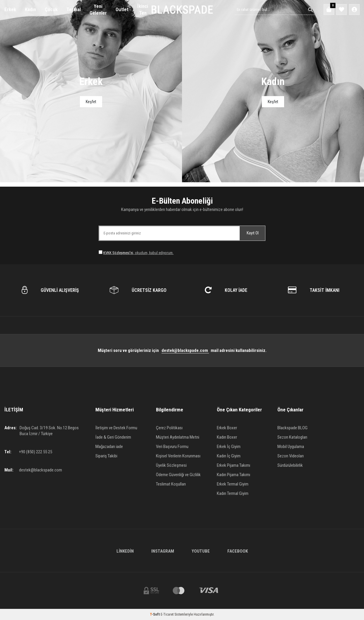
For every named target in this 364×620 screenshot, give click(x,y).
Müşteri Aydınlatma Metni (178, 437)
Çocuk (51, 9)
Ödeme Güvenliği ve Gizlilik (178, 475)
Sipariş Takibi (106, 456)
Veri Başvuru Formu (172, 447)
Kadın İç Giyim (229, 456)
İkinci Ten (143, 10)
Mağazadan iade (109, 447)
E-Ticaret (167, 614)
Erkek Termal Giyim (233, 484)
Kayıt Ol (253, 233)
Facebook (238, 551)
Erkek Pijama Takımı (233, 465)
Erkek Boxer (227, 428)
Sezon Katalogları (292, 437)
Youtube (201, 551)
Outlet (122, 9)
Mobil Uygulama (291, 447)
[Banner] (91, 91)
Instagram (163, 551)
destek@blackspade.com (185, 350)
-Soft (155, 614)
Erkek (10, 9)
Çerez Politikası (169, 428)
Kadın (30, 9)
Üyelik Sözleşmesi (171, 465)
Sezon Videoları (291, 456)
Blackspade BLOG (292, 428)
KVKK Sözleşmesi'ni (118, 253)
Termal (74, 9)
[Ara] (309, 10)
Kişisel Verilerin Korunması (178, 456)
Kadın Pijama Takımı (233, 475)
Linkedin (125, 551)
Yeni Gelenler (98, 10)
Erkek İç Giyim (229, 447)
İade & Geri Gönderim (113, 437)
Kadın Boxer (227, 437)
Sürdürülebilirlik (290, 465)
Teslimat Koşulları (171, 484)
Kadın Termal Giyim (233, 493)
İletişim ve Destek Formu (116, 428)
